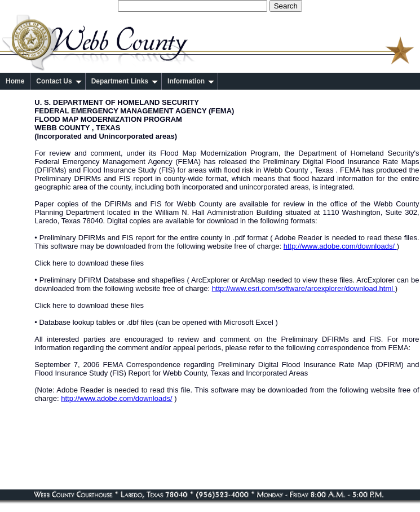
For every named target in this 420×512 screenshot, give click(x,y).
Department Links (125, 81)
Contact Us (59, 81)
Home (15, 81)
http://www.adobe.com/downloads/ (340, 246)
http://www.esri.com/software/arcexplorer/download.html (304, 288)
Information (191, 81)
